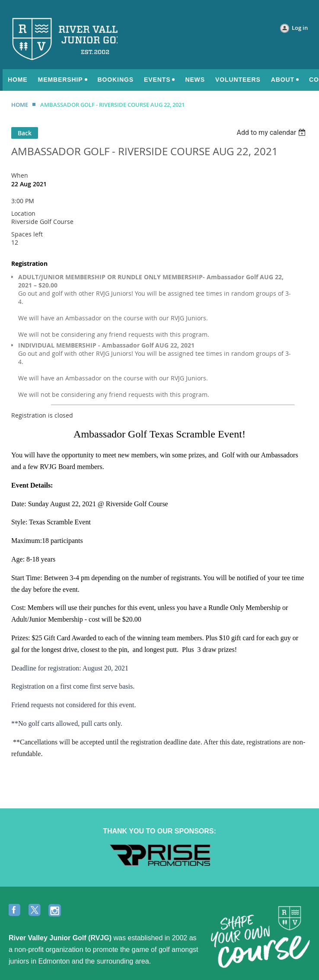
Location (23, 213)
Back (25, 133)
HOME (20, 105)
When (20, 175)
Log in (300, 28)
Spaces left (27, 234)
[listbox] (272, 132)
